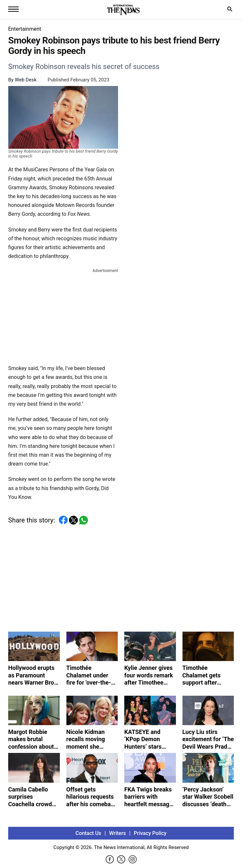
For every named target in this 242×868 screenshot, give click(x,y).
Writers (118, 833)
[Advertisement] (63, 315)
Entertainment (25, 29)
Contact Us (88, 833)
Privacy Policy (150, 833)
